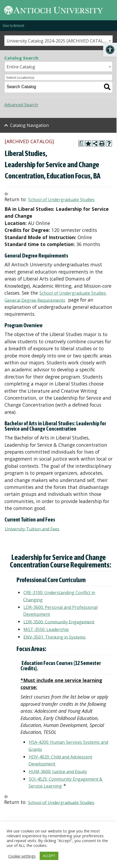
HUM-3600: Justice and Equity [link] (58, 771)
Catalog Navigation (29, 125)
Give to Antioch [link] (13, 26)
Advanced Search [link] (21, 105)
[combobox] (58, 41)
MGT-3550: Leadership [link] (46, 629)
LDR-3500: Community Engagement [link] (59, 622)
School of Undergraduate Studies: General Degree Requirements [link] (56, 297)
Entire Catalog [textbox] (21, 67)
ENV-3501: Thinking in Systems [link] (55, 637)
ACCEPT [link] (49, 856)
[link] (110, 50)
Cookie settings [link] (22, 856)
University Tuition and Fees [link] (32, 529)
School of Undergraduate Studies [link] (61, 200)
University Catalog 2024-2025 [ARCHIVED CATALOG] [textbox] (59, 41)
